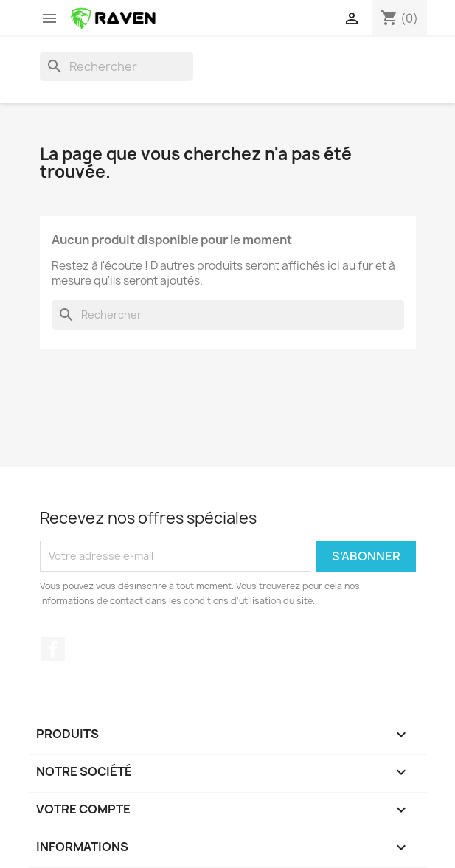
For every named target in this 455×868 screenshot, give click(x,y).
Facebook (53, 649)
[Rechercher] (117, 66)
